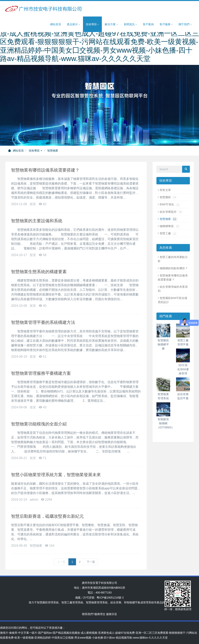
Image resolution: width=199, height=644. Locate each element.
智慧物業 (53, 151)
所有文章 (165, 190)
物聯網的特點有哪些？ (174, 268)
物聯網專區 (170, 226)
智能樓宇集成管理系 (139, 602)
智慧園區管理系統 (48, 602)
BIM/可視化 (170, 204)
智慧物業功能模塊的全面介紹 (39, 424)
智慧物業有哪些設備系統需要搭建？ (45, 170)
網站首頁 (56, 24)
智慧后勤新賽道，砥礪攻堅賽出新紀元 (47, 516)
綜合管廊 (116, 602)
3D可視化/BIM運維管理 (183, 369)
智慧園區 (169, 197)
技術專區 (36, 151)
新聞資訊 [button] (130, 24)
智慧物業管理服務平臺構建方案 (41, 373)
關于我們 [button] (185, 24)
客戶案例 (148, 24)
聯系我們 (87, 614)
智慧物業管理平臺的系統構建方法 (43, 322)
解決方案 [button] (111, 24)
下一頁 (91, 562)
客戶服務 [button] (166, 24)
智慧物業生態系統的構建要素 (39, 272)
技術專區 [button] (93, 24)
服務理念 (100, 614)
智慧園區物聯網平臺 (163, 344)
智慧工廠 (169, 233)
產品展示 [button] (73, 24)
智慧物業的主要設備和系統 (37, 221)
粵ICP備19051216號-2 (110, 598)
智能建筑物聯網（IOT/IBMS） (166, 423)
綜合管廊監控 (171, 212)
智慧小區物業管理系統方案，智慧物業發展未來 (56, 475)
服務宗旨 (112, 614)
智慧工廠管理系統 (72, 602)
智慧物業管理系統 (97, 602)
